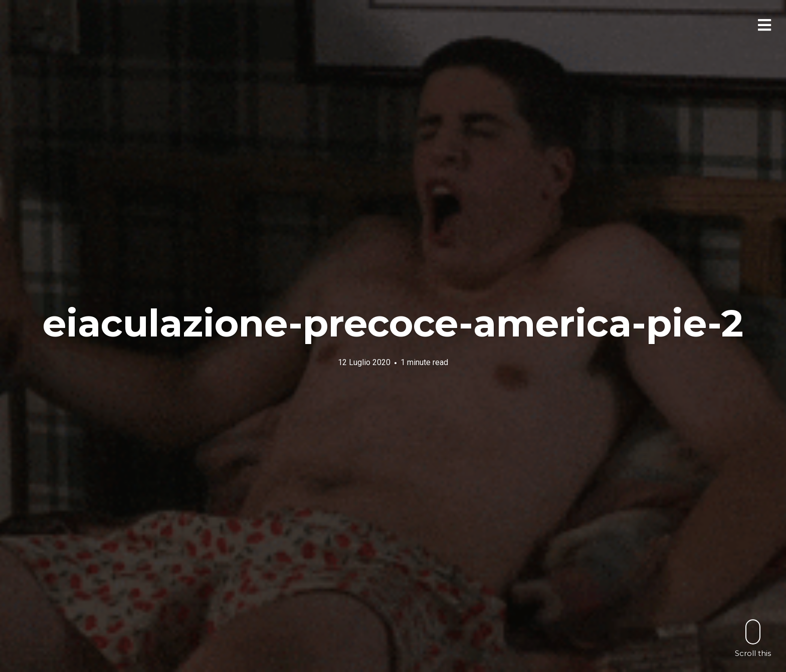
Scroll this (753, 638)
